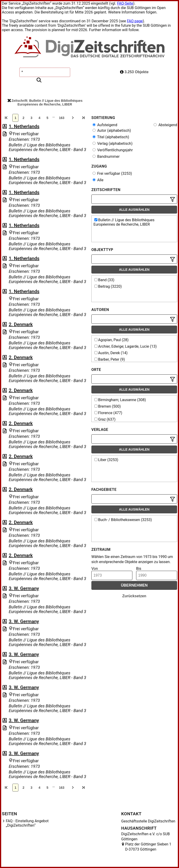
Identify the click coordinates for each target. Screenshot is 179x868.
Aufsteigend (105, 125)
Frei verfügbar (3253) (112, 173)
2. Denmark (21, 324)
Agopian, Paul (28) (112, 340)
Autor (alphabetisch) (112, 130)
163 (62, 118)
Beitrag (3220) (108, 286)
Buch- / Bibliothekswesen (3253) (123, 520)
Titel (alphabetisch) (111, 137)
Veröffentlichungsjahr (113, 150)
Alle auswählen (134, 210)
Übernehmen (134, 585)
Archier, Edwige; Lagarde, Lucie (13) (126, 346)
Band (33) (104, 280)
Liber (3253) (106, 460)
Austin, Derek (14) (111, 353)
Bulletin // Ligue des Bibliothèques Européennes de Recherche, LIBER (124, 222)
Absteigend (165, 125)
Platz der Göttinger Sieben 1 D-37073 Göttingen (148, 847)
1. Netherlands (24, 126)
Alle (98, 180)
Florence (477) (108, 413)
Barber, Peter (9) (110, 359)
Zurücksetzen (134, 596)
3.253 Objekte (134, 72)
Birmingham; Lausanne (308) (120, 400)
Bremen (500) (108, 406)
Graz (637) (105, 419)
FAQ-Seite (125, 3)
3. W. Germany (24, 588)
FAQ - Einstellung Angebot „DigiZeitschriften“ (27, 823)
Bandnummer (106, 157)
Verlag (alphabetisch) (112, 144)
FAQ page (135, 21)
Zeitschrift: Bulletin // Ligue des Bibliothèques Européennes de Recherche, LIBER (45, 102)
